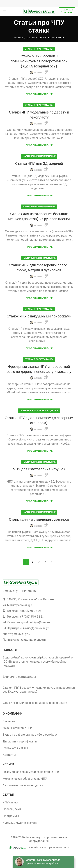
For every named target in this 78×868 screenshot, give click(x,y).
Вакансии (9, 721)
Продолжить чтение (39, 94)
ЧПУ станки (11, 802)
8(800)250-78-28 (31, 611)
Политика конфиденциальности (24, 640)
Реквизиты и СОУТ (15, 748)
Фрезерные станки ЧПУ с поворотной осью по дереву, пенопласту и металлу (39, 369)
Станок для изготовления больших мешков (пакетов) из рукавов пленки (39, 216)
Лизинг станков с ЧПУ (18, 728)
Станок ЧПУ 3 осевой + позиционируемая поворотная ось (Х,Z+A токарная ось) (39, 61)
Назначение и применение (39, 156)
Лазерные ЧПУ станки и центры (39, 411)
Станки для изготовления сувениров (39, 519)
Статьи (31, 38)
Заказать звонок (67, 11)
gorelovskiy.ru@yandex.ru (37, 622)
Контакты (9, 755)
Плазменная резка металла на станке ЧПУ (31, 772)
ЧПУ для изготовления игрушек (39, 469)
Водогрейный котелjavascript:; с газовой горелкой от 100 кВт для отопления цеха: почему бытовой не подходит (38, 662)
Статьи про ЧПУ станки (39, 49)
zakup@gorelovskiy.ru (37, 628)
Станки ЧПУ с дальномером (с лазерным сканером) (39, 420)
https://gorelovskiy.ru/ (17, 634)
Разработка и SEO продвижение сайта (39, 847)
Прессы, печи (12, 809)
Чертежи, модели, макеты (20, 823)
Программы (11, 816)
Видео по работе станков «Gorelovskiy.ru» (30, 735)
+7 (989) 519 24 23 (32, 617)
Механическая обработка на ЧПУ (25, 779)
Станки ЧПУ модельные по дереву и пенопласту (39, 115)
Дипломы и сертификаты (19, 677)
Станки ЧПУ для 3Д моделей (39, 163)
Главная (18, 38)
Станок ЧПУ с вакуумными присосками (39, 316)
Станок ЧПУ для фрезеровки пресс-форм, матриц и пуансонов (39, 268)
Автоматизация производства (23, 785)
